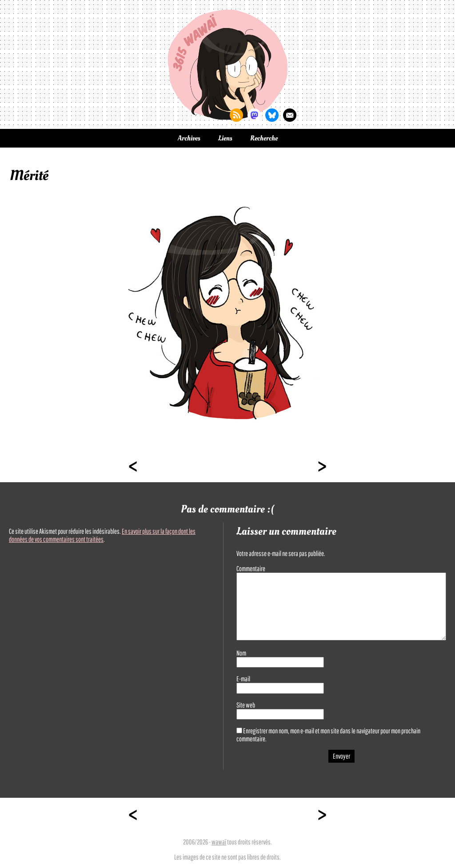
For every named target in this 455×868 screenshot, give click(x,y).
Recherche (264, 138)
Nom (241, 653)
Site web (246, 705)
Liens (225, 138)
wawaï (219, 842)
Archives (189, 138)
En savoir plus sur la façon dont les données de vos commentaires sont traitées (102, 535)
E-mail (243, 679)
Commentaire (251, 568)
